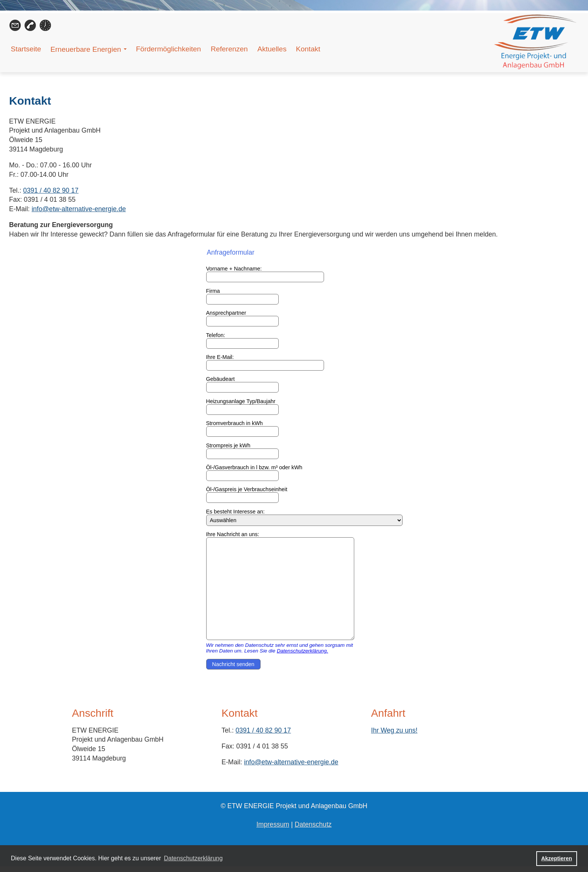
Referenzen (229, 49)
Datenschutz (313, 824)
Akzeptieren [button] (557, 858)
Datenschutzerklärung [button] (193, 858)
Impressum (273, 824)
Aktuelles (272, 49)
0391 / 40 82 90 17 (51, 190)
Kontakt (308, 49)
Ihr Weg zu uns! (394, 730)
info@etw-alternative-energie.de (79, 209)
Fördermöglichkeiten (168, 49)
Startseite (26, 49)
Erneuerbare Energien (86, 49)
